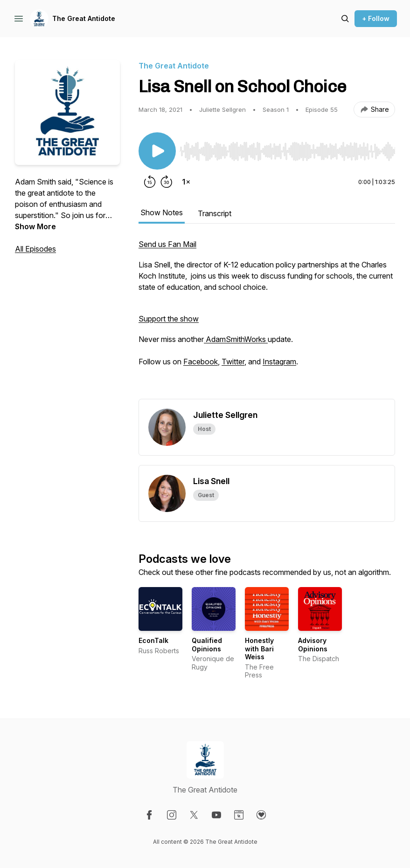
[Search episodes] (345, 19)
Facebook (201, 362)
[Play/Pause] (157, 151)
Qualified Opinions (207, 645)
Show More (35, 226)
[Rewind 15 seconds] (150, 182)
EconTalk (153, 640)
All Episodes (35, 249)
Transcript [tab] (215, 213)
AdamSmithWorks (236, 339)
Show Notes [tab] (162, 212)
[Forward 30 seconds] (167, 182)
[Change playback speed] (186, 182)
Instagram (279, 362)
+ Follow (376, 18)
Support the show (169, 319)
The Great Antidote (84, 18)
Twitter (233, 362)
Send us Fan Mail (167, 244)
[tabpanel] (267, 319)
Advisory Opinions (313, 645)
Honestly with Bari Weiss (259, 649)
